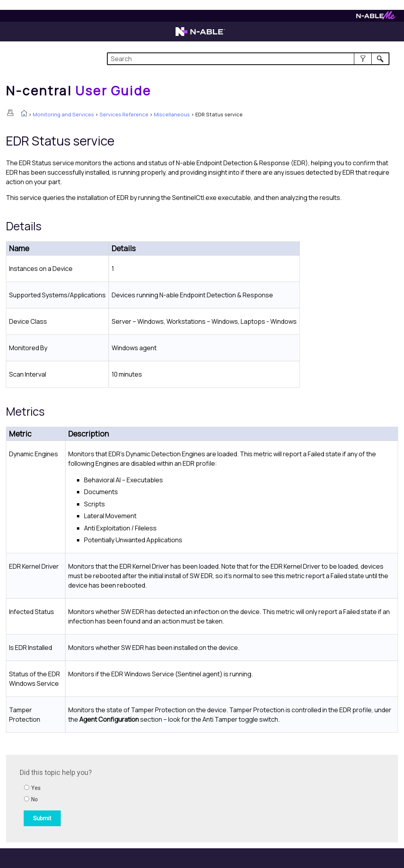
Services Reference (124, 114)
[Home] (79, 91)
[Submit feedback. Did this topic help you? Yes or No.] (126, 797)
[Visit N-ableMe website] (376, 18)
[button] (363, 59)
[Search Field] (248, 59)
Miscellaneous (172, 114)
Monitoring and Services (63, 114)
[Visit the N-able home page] (200, 35)
